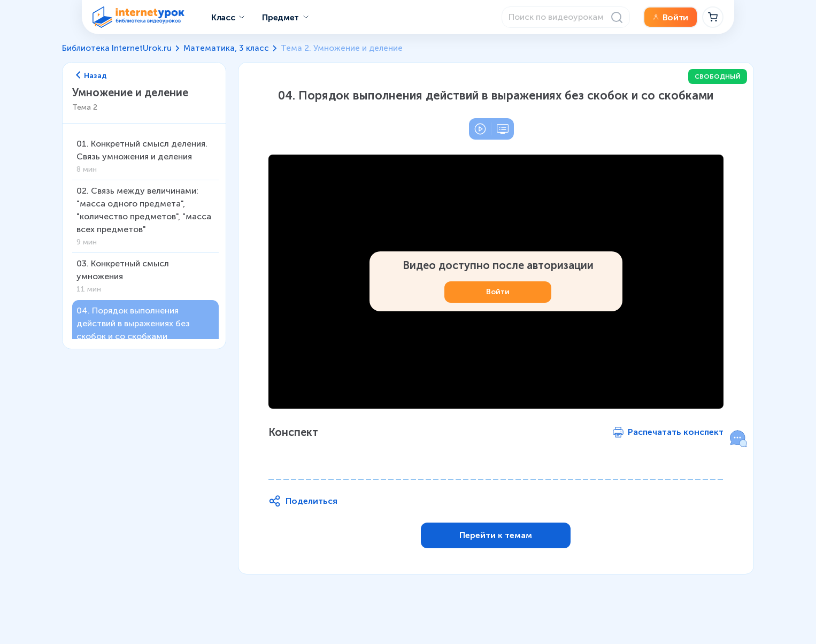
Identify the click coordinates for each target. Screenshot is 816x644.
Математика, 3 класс (226, 48)
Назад (91, 76)
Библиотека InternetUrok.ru (117, 48)
